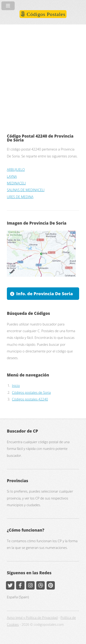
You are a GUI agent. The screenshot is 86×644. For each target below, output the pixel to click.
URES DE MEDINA (20, 197)
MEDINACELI (16, 183)
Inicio (16, 385)
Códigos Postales (45, 14)
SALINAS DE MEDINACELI (26, 190)
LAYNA (12, 176)
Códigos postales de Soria (31, 392)
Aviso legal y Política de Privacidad (32, 617)
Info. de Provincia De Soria (45, 293)
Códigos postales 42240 (30, 399)
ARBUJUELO (16, 169)
